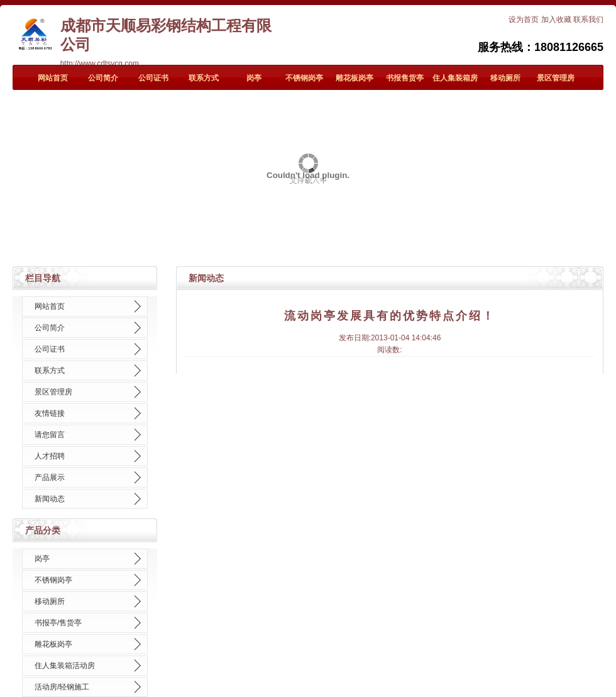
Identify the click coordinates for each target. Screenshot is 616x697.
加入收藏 (556, 20)
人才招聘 (50, 456)
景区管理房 (556, 78)
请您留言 (50, 435)
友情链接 (50, 413)
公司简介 (103, 78)
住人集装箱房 (455, 78)
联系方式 (204, 78)
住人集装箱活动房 (65, 666)
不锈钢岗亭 (304, 78)
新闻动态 (50, 499)
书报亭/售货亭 (58, 623)
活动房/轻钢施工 (62, 687)
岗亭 (254, 78)
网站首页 (53, 78)
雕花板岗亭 (355, 78)
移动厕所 (505, 78)
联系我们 (588, 20)
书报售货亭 (405, 78)
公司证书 (153, 78)
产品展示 (50, 477)
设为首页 (524, 20)
